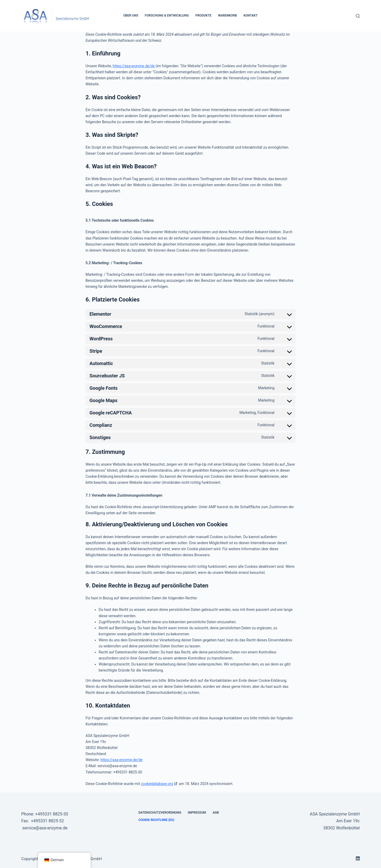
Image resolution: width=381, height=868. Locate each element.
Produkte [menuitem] (203, 15)
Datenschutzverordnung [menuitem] (160, 813)
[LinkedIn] (358, 858)
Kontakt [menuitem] (251, 15)
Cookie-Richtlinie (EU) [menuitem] (157, 820)
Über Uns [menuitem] (131, 15)
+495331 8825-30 (52, 814)
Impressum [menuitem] (197, 813)
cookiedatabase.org (157, 784)
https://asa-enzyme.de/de (134, 66)
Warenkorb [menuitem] (227, 15)
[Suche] (358, 16)
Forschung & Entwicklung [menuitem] (167, 15)
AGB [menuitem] (216, 813)
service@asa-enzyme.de (45, 828)
